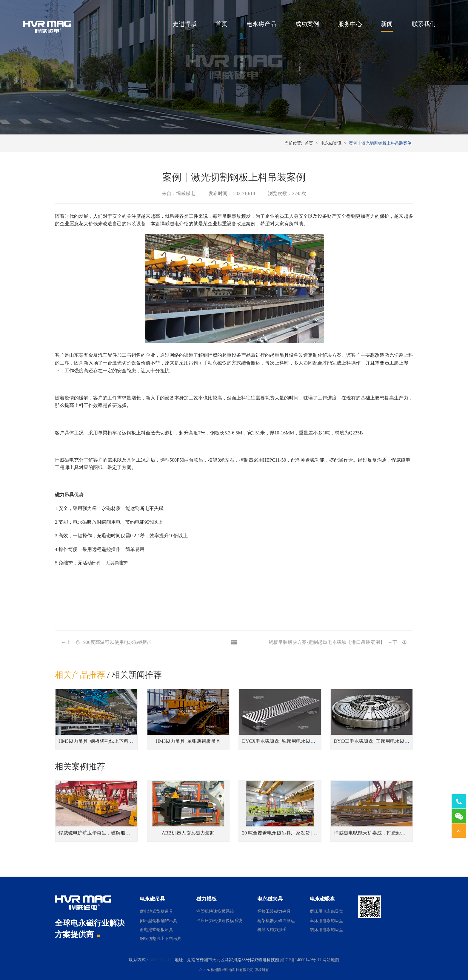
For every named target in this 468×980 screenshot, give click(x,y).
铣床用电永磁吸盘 (327, 930)
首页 (221, 24)
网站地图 (331, 960)
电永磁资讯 (331, 143)
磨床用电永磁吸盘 (327, 911)
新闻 (387, 24)
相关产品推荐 (80, 675)
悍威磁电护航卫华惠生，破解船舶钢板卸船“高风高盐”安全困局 (125, 833)
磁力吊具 (64, 495)
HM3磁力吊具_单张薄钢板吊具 (188, 741)
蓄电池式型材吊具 (156, 911)
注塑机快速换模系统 (215, 911)
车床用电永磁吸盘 (327, 921)
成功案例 (307, 24)
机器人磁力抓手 (272, 930)
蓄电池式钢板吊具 (156, 930)
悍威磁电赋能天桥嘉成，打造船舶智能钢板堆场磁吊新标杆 (396, 833)
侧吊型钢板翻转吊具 (158, 921)
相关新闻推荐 (137, 675)
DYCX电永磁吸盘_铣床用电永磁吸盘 (281, 741)
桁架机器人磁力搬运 (276, 921)
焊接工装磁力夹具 (274, 911)
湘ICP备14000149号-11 (301, 960)
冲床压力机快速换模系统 (219, 921)
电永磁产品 (261, 24)
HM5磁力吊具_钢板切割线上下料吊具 (98, 741)
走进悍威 (185, 24)
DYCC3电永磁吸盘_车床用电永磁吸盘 (374, 741)
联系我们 (424, 24)
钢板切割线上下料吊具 (161, 939)
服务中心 (350, 24)
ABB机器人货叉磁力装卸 (188, 833)
